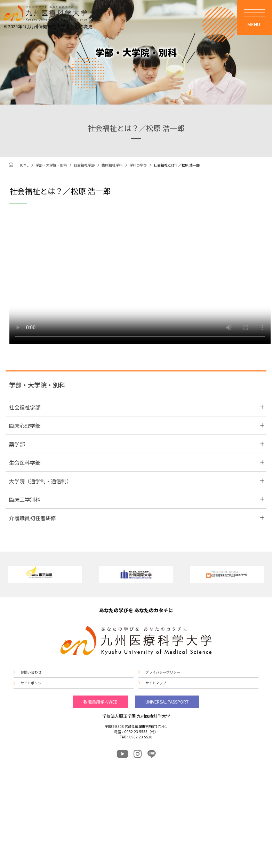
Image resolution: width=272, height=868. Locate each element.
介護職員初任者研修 (33, 518)
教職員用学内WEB (101, 702)
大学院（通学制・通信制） (40, 481)
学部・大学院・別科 (51, 165)
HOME (23, 165)
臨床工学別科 (25, 500)
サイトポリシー (33, 683)
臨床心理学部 (25, 426)
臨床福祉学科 (112, 165)
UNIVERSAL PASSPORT (167, 702)
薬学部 (17, 444)
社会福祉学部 (84, 165)
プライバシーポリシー (163, 672)
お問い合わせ (31, 672)
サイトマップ (156, 683)
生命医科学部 (25, 463)
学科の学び (138, 165)
